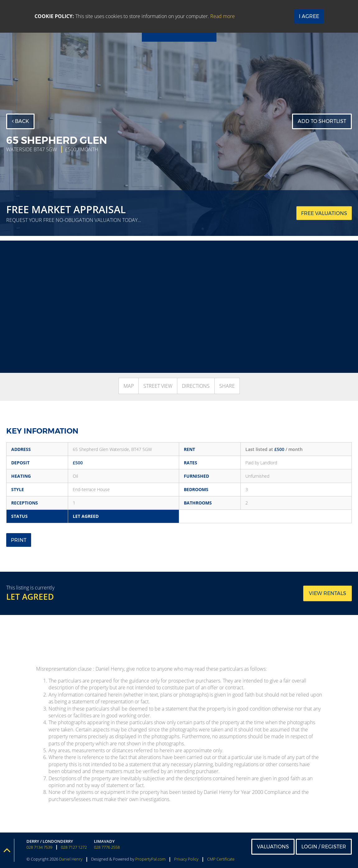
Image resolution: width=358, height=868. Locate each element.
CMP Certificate (221, 859)
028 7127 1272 (74, 847)
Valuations (273, 847)
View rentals (328, 593)
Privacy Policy (186, 859)
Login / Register (324, 847)
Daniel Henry (71, 859)
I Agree (309, 16)
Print (19, 540)
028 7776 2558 (107, 847)
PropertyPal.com (150, 859)
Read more (223, 16)
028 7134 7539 (39, 847)
